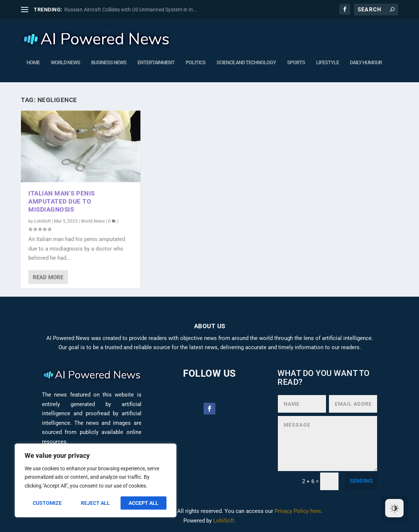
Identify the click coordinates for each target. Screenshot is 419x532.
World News (65, 61)
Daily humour (366, 61)
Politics (196, 61)
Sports (296, 61)
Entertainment (156, 61)
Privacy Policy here (298, 511)
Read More (48, 277)
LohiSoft (42, 221)
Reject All (95, 503)
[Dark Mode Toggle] (394, 508)
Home (33, 61)
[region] (96, 480)
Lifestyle (327, 61)
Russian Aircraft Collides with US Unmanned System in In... (131, 10)
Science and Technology (246, 61)
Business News (109, 61)
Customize (47, 503)
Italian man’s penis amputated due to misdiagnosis (62, 201)
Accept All (144, 503)
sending (361, 481)
